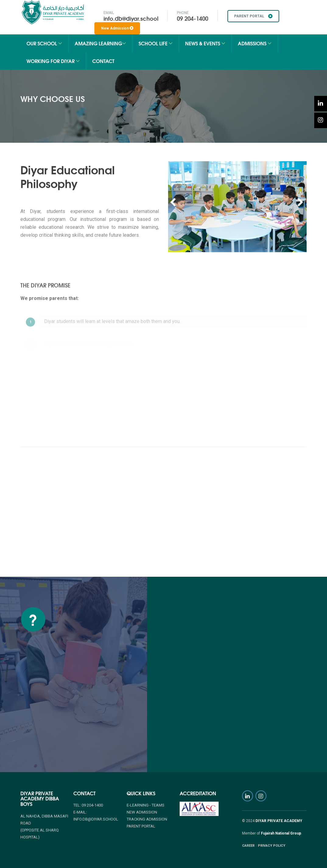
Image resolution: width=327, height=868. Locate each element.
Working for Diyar (53, 61)
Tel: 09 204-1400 (88, 805)
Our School (44, 43)
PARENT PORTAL (253, 16)
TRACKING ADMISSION (147, 819)
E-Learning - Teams (146, 805)
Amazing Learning (100, 43)
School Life (156, 43)
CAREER (248, 846)
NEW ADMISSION (142, 812)
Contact (103, 61)
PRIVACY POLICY (272, 846)
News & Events (205, 43)
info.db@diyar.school (131, 18)
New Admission (117, 28)
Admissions (255, 43)
